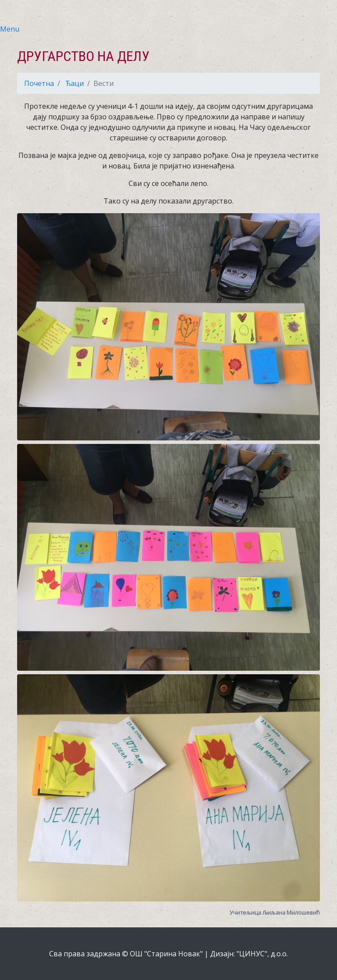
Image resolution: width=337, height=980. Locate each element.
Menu (10, 29)
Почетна (39, 83)
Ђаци (75, 83)
